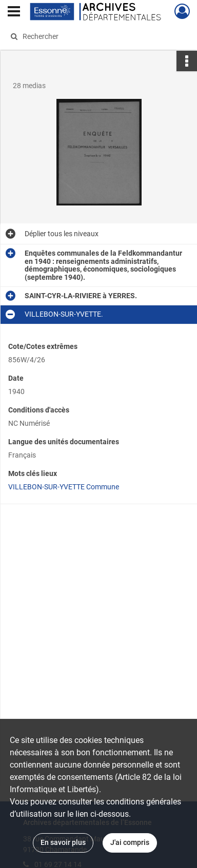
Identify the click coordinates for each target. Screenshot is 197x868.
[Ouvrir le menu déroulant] (14, 12)
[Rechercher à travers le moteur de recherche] (97, 36)
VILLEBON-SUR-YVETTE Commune (64, 487)
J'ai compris (130, 842)
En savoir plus (63, 842)
